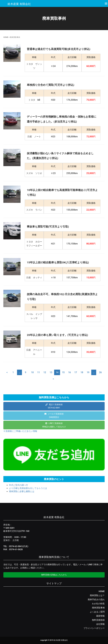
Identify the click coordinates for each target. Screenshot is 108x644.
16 (69, 372)
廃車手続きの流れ (96, 600)
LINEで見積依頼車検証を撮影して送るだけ (54, 425)
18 (82, 372)
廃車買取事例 (98, 608)
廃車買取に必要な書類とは (22, 491)
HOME (6, 37)
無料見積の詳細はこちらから (54, 575)
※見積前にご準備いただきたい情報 (20, 431)
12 (45, 372)
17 (76, 372)
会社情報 (100, 624)
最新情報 (100, 616)
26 (100, 372)
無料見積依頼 (98, 620)
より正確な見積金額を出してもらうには (28, 488)
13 (51, 372)
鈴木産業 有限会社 (19, 4)
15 (63, 372)
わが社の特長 (98, 604)
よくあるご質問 (97, 612)
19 (88, 372)
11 (39, 372)
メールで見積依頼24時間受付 (56, 416)
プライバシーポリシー (94, 628)
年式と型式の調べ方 (18, 485)
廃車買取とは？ (97, 595)
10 (32, 372)
